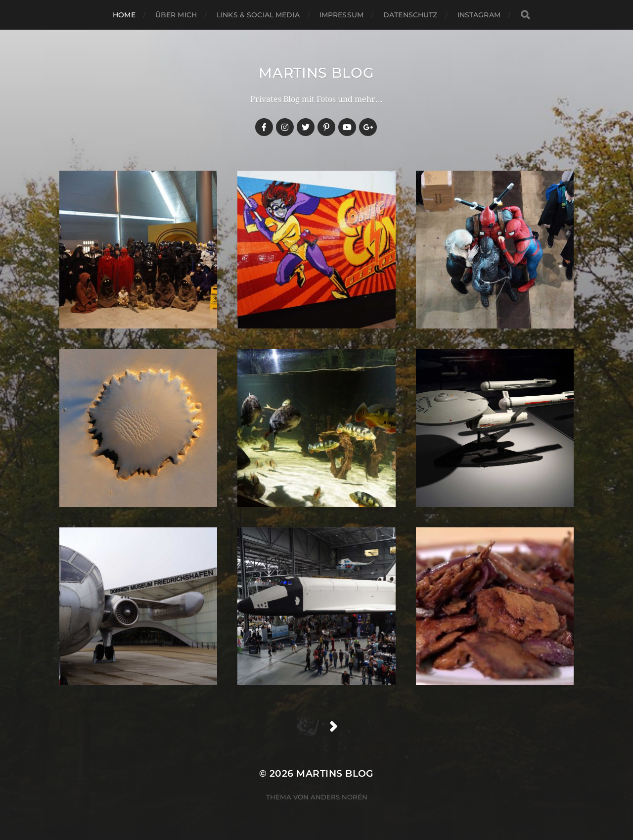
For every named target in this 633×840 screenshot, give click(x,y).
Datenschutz (410, 15)
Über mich (176, 15)
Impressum (341, 15)
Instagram (479, 15)
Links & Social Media (258, 15)
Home (124, 15)
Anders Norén (339, 797)
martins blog (316, 73)
